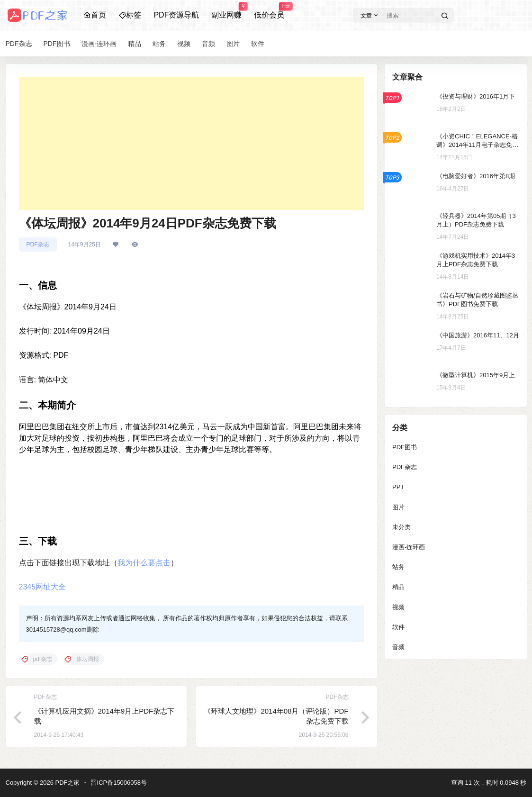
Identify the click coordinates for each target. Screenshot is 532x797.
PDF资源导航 (176, 15)
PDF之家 (67, 783)
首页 (95, 15)
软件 (398, 627)
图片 (398, 507)
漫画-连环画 (409, 547)
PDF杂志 (38, 245)
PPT (398, 487)
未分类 (401, 527)
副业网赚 (226, 11)
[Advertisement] (191, 144)
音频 (398, 647)
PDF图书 (405, 447)
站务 (398, 567)
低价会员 (269, 11)
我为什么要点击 (144, 563)
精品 (398, 587)
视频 (398, 607)
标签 (130, 15)
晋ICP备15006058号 (119, 783)
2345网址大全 (43, 587)
